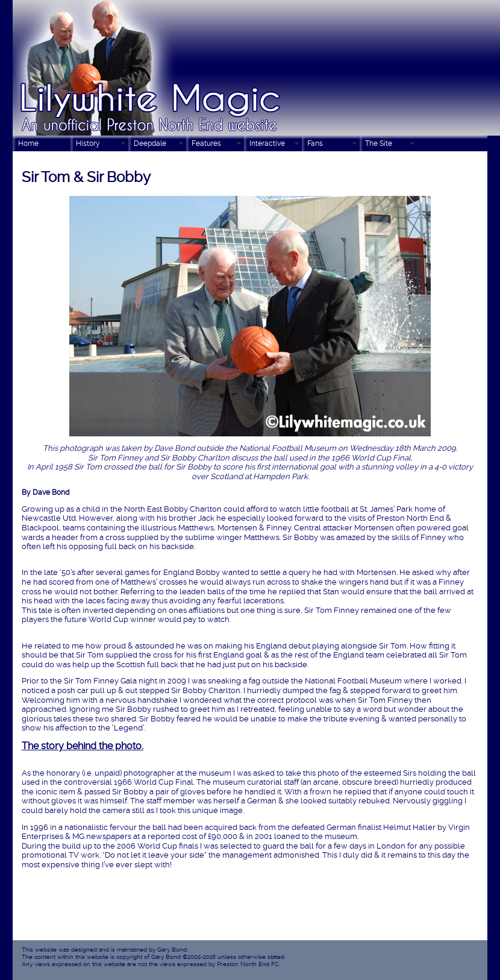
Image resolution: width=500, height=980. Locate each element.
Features (206, 143)
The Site (379, 143)
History (88, 143)
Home (28, 143)
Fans (315, 143)
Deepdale (150, 143)
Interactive (267, 143)
